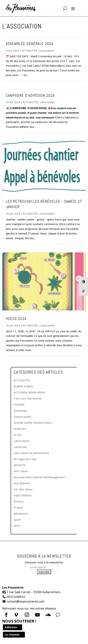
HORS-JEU (20, 429)
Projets (18, 507)
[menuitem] (7, 615)
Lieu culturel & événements (31, 453)
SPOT (17, 526)
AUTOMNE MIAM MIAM (29, 392)
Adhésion (11, 627)
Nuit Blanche (22, 483)
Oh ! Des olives (23, 489)
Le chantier (12, 635)
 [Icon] (27, 615)
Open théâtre (23, 495)
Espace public (23, 417)
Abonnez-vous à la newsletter (44, 562)
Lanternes (20, 447)
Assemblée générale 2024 (30, 44)
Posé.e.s (19, 501)
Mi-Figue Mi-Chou (25, 459)
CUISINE (19, 404)
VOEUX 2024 (16, 319)
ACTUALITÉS (30, 51)
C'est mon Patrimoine (28, 398)
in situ (18, 435)
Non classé (21, 471)
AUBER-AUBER (23, 386)
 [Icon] (37, 615)
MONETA (20, 465)
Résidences (21, 513)
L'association (46, 51)
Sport (17, 520)
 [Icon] (16, 615)
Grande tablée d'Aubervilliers (33, 423)
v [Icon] (58, 615)
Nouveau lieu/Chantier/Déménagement (39, 477)
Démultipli (20, 410)
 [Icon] (48, 615)
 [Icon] (6, 615)
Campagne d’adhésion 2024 (30, 95)
